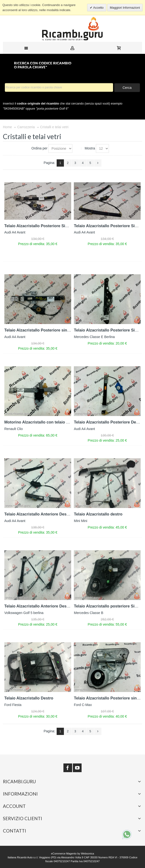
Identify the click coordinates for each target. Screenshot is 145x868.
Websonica (87, 854)
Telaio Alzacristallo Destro (29, 698)
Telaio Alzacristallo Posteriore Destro (109, 422)
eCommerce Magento (64, 854)
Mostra (90, 148)
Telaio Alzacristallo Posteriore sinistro (40, 330)
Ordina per (39, 148)
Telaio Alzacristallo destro (98, 514)
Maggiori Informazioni (125, 8)
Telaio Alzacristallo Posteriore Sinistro (40, 226)
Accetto (98, 8)
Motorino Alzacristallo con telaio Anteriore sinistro (52, 422)
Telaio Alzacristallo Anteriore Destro (38, 514)
